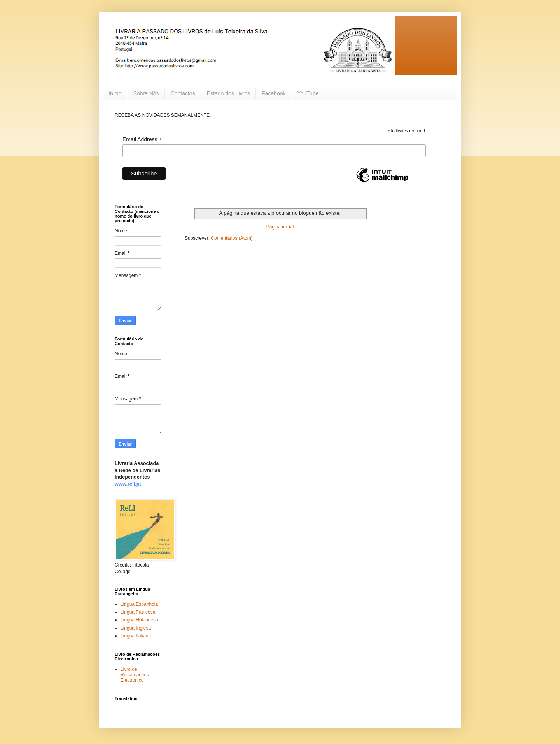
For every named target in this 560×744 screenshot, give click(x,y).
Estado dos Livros (228, 93)
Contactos (183, 93)
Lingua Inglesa (136, 628)
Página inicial (280, 227)
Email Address (142, 139)
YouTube (308, 93)
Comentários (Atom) (232, 238)
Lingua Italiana (136, 636)
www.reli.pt (128, 484)
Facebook (274, 93)
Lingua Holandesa (139, 620)
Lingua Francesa (138, 612)
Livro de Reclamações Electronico (135, 675)
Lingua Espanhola (139, 604)
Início (115, 93)
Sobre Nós (146, 93)
